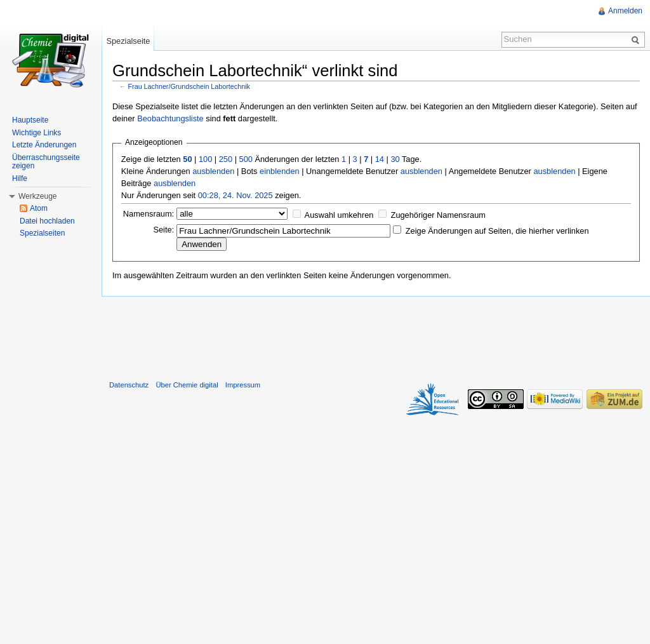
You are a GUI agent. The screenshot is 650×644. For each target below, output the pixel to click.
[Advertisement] (376, 335)
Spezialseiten (42, 233)
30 (395, 159)
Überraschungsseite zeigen (46, 162)
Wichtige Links (36, 133)
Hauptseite (30, 120)
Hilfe (20, 178)
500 (246, 159)
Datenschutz (129, 385)
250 (226, 159)
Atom (39, 208)
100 (205, 159)
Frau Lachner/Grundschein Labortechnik (189, 86)
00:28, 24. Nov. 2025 (235, 195)
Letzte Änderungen (44, 145)
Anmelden (625, 11)
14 (380, 159)
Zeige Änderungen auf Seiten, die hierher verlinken (497, 231)
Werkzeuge (37, 196)
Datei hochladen (47, 221)
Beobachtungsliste (170, 118)
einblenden (280, 171)
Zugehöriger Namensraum (438, 215)
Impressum (243, 385)
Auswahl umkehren (339, 215)
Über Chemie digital (187, 385)
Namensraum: (149, 214)
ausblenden (213, 171)
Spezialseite (128, 41)
